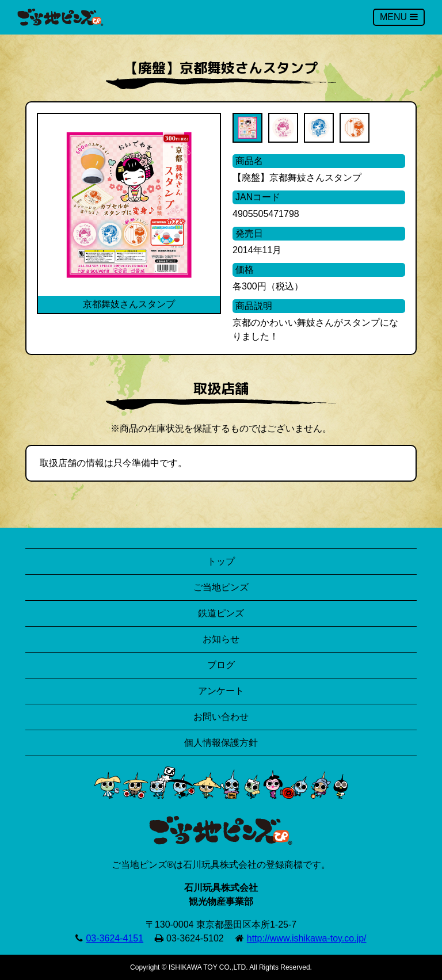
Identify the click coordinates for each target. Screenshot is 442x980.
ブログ (221, 665)
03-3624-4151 (115, 938)
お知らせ (221, 639)
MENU (399, 17)
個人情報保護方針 (221, 743)
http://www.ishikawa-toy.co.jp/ (307, 938)
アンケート (221, 691)
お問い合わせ (221, 717)
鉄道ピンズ (221, 613)
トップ (221, 561)
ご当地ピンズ (221, 587)
